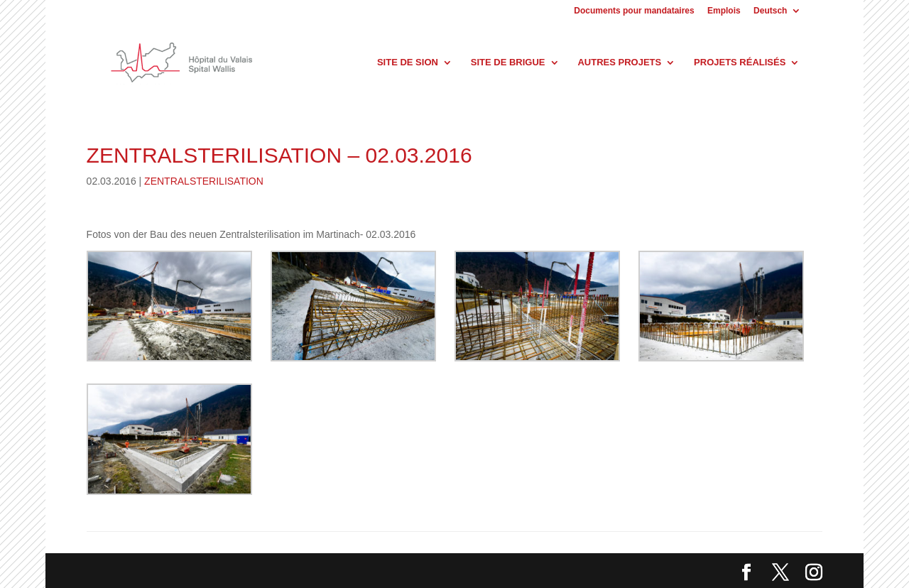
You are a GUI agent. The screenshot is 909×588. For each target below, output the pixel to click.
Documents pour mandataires (634, 11)
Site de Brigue (508, 62)
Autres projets (619, 62)
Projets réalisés (740, 62)
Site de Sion (408, 62)
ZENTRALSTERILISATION (204, 181)
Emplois (724, 11)
